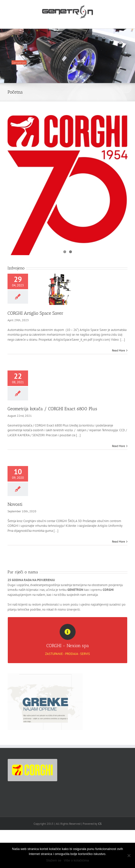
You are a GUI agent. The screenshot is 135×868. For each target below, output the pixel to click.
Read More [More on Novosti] (118, 541)
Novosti (15, 504)
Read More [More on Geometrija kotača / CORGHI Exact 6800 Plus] (118, 446)
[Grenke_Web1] (45, 675)
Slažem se (54, 860)
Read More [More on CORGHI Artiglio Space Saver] (118, 350)
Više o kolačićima (76, 860)
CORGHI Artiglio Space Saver (35, 313)
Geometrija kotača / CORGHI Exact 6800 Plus (52, 409)
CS (100, 824)
